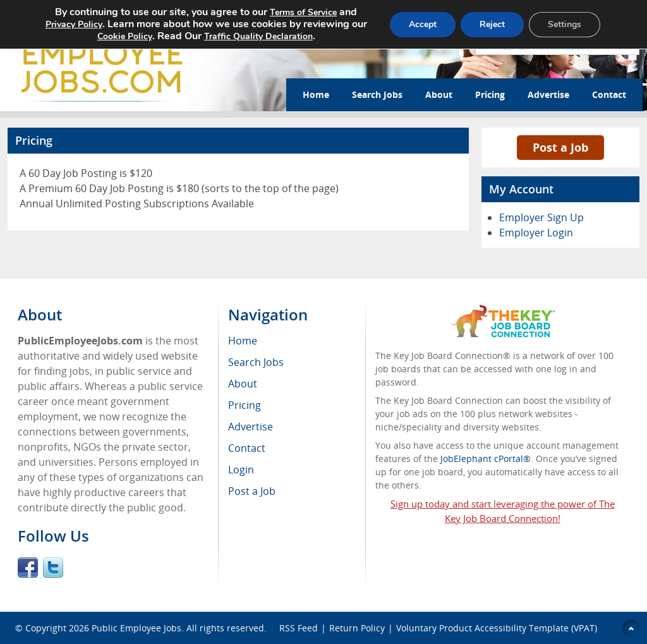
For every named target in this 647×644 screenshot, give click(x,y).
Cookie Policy (125, 36)
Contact (609, 94)
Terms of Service (303, 12)
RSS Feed (299, 628)
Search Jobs (377, 94)
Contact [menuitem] (247, 448)
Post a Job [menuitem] (252, 491)
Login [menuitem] (241, 470)
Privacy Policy (74, 24)
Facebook (28, 568)
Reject (492, 24)
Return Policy (357, 628)
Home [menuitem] (243, 341)
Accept (423, 24)
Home (316, 94)
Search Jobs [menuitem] (256, 362)
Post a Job (560, 147)
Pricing (490, 94)
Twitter (53, 568)
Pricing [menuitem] (245, 405)
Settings (565, 24)
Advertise (548, 94)
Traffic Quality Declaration (258, 36)
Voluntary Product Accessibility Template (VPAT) (497, 628)
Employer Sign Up (541, 217)
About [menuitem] (243, 384)
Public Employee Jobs (136, 628)
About (439, 94)
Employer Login (536, 233)
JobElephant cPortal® (486, 459)
